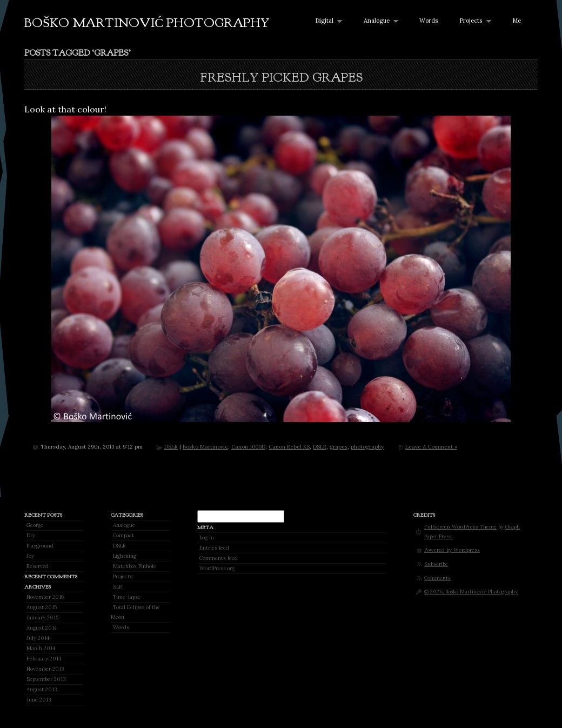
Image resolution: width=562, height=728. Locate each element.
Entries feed (214, 548)
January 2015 (42, 617)
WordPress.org (217, 568)
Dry (31, 535)
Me (517, 21)
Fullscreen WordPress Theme (460, 527)
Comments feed (219, 558)
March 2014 (41, 648)
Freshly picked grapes (281, 77)
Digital (326, 21)
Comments (437, 578)
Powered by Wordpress (452, 550)
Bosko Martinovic (205, 447)
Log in (207, 537)
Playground (40, 546)
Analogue (379, 21)
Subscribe (436, 564)
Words (429, 21)
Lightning (125, 556)
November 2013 (45, 669)
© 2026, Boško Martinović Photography (471, 592)
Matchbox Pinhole (135, 566)
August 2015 (42, 607)
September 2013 (46, 679)
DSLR (171, 447)
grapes (339, 447)
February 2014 (44, 659)
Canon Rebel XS (289, 447)
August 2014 (42, 628)
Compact (123, 535)
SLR (118, 587)
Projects (473, 21)
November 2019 (45, 597)
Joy (30, 556)
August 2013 (42, 689)
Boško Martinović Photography (147, 23)
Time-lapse (127, 597)
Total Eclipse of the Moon (135, 612)
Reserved (38, 566)
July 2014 (38, 638)
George (35, 525)
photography (367, 447)
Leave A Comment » (431, 447)
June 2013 (39, 700)
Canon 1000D (248, 447)
